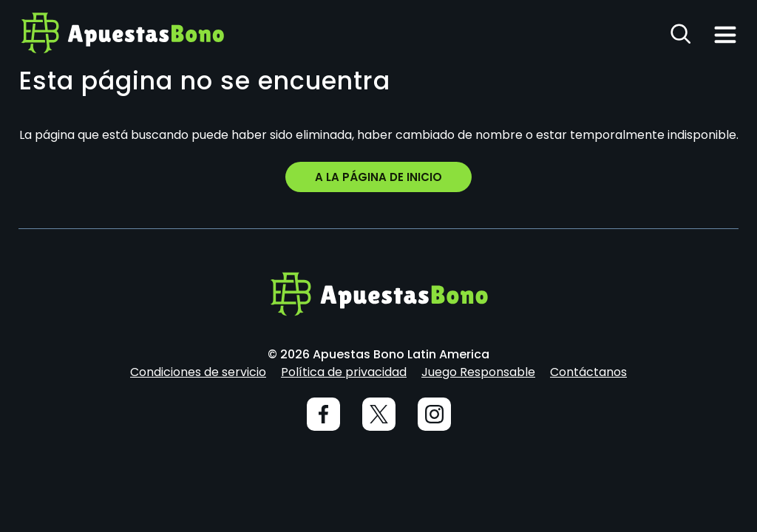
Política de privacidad (344, 372)
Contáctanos (588, 372)
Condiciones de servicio (198, 372)
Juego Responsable (478, 372)
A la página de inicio (378, 177)
